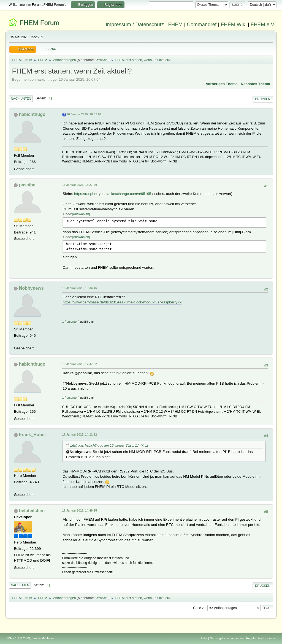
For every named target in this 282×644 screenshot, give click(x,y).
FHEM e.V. (263, 24)
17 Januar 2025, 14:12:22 (79, 434)
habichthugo (32, 114)
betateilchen (32, 511)
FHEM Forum (39, 23)
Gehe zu (199, 608)
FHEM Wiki (234, 24)
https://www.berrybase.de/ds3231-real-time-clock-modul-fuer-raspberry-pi (122, 302)
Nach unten (21, 99)
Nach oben (20, 585)
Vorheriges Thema (222, 84)
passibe (27, 185)
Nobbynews (31, 288)
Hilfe (204, 638)
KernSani (101, 60)
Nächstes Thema (256, 84)
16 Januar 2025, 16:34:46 (79, 288)
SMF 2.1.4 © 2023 (18, 638)
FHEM (175, 24)
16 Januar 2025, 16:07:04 (84, 114)
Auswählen (81, 214)
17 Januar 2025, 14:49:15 (79, 510)
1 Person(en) (70, 322)
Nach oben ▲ (267, 638)
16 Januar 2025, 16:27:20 (79, 185)
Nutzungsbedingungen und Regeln (233, 638)
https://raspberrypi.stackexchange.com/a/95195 (113, 194)
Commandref (202, 24)
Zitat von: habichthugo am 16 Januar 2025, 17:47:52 (109, 445)
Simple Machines (43, 638)
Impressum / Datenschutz (135, 24)
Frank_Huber (33, 435)
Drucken (263, 99)
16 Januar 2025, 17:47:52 (79, 364)
